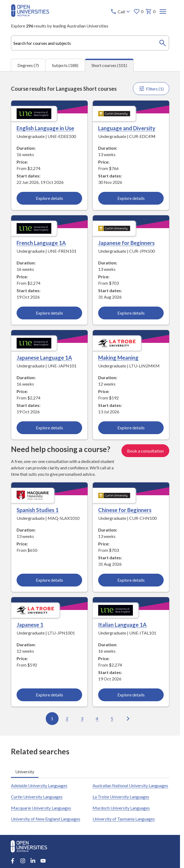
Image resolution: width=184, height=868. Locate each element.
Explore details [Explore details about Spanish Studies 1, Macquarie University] (49, 580)
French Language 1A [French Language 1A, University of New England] (41, 243)
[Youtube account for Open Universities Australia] (43, 861)
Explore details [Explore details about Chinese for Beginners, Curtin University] (131, 580)
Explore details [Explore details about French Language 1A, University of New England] (49, 313)
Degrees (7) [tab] (28, 65)
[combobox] (90, 43)
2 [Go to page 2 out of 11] (67, 718)
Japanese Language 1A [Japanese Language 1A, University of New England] (44, 358)
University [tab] (25, 772)
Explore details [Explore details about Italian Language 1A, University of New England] (131, 695)
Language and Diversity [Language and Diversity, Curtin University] (126, 128)
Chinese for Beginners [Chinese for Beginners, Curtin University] (124, 510)
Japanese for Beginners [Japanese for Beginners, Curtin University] (126, 243)
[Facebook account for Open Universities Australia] (13, 861)
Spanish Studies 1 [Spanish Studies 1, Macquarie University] (38, 510)
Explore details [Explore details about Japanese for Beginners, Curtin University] (131, 313)
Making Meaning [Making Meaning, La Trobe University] (118, 358)
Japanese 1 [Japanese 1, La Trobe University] (30, 625)
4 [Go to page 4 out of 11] (97, 718)
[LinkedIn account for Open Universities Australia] (33, 861)
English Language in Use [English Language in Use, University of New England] (45, 128)
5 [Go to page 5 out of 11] (112, 718)
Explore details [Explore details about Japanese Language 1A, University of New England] (49, 428)
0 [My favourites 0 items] (138, 11)
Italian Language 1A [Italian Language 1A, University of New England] (122, 625)
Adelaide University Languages (39, 785)
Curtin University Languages (37, 797)
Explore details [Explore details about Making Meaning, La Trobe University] (131, 428)
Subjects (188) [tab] (65, 65)
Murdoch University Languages (121, 808)
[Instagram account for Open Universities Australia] (23, 861)
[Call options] (120, 11)
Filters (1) (151, 89)
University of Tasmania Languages (123, 819)
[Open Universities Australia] (30, 15)
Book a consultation (145, 451)
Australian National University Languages (130, 785)
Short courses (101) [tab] (109, 65)
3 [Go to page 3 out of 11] (82, 718)
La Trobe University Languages (121, 797)
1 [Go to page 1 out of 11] (52, 718)
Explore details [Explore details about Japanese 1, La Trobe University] (49, 695)
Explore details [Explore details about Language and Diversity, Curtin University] (131, 198)
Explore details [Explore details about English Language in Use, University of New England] (49, 198)
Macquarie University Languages (41, 808)
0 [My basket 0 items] (150, 11)
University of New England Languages (46, 819)
